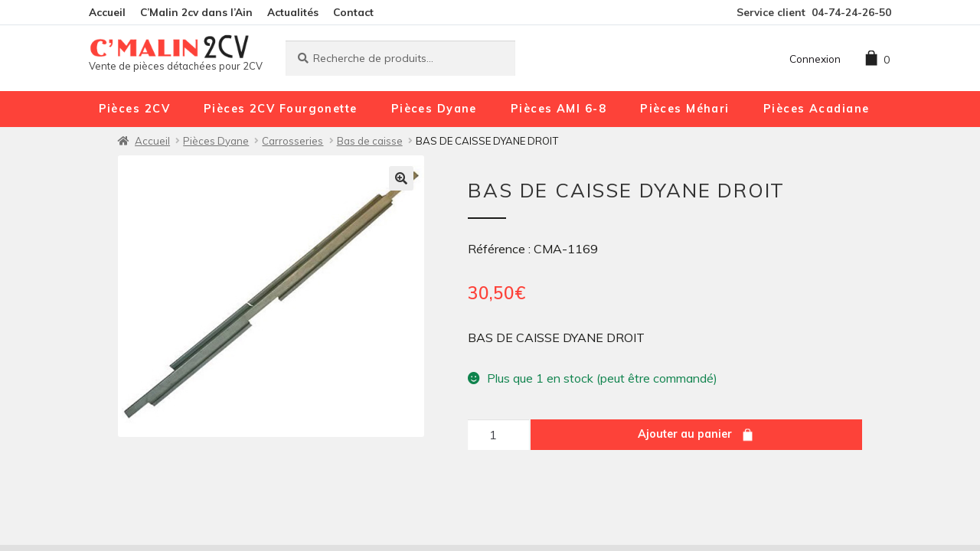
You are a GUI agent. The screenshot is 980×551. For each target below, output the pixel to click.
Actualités (293, 12)
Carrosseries (292, 141)
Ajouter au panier (685, 434)
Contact (353, 12)
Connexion (815, 59)
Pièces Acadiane (817, 109)
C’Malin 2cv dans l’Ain (196, 12)
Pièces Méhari (685, 109)
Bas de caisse (370, 141)
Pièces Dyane (434, 109)
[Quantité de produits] (498, 435)
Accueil (107, 12)
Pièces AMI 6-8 (559, 109)
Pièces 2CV (134, 109)
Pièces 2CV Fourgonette (281, 109)
